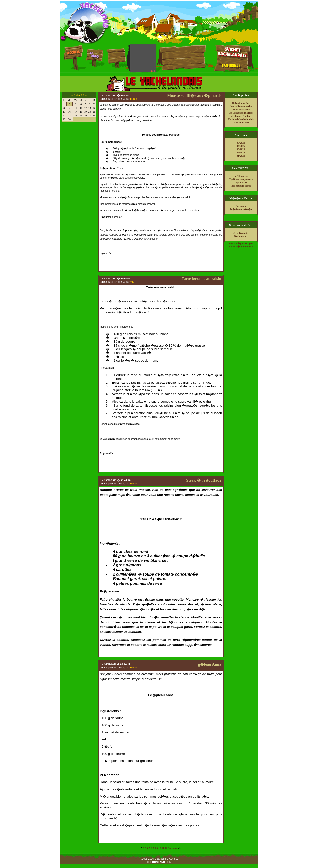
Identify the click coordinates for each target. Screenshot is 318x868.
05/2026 (241, 143)
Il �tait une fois (241, 103)
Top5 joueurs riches (241, 186)
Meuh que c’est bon (241, 116)
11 (163, 848)
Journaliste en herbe (241, 106)
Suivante (172, 848)
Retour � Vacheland (241, 246)
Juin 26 (79, 95)
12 (166, 848)
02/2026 (241, 153)
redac (133, 99)
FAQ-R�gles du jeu (241, 243)
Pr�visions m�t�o (241, 209)
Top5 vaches (241, 183)
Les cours (241, 206)
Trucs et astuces (241, 122)
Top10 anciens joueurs (241, 179)
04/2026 (241, 146)
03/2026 (241, 149)
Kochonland (241, 236)
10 (160, 848)
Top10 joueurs (241, 176)
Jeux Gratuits (241, 233)
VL (132, 282)
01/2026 (241, 156)
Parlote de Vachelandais (241, 119)
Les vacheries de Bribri (241, 113)
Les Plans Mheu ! (241, 110)
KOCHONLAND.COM (159, 862)
